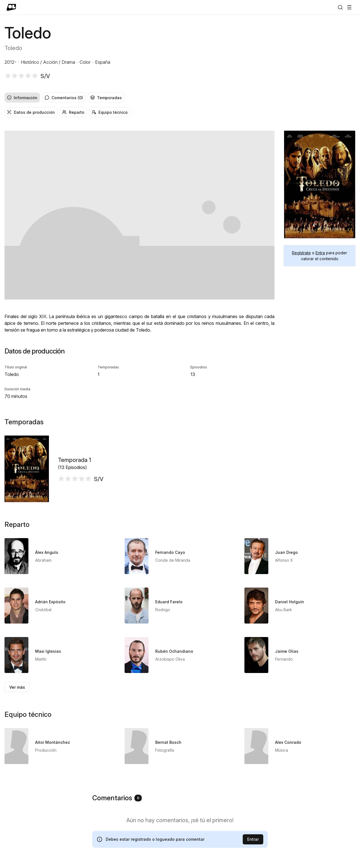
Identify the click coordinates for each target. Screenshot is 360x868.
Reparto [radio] (73, 112)
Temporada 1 (74, 460)
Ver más (17, 687)
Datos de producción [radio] (31, 112)
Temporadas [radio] (106, 98)
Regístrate (301, 253)
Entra (320, 253)
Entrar (253, 839)
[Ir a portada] (11, 7)
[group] (180, 98)
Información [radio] (22, 98)
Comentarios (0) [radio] (64, 98)
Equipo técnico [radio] (110, 112)
